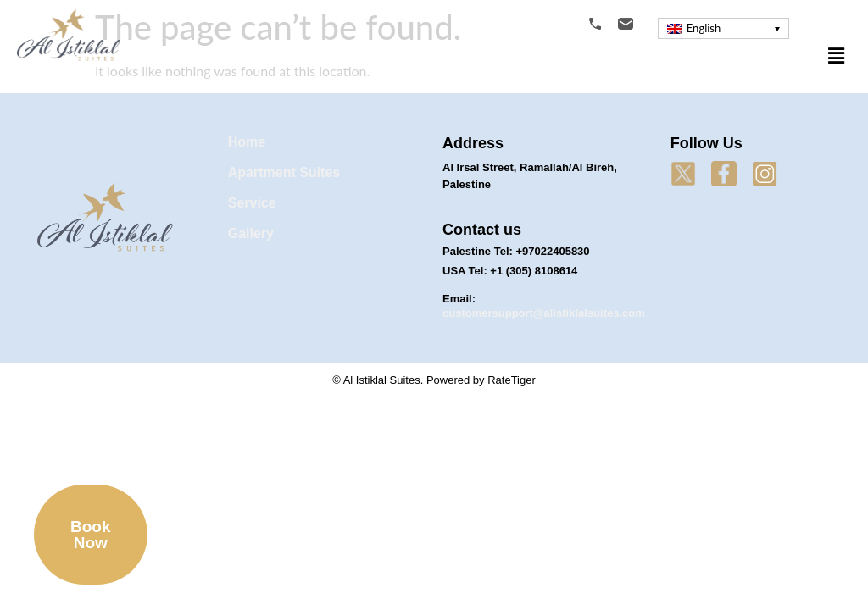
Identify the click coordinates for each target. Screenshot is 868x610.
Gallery (251, 233)
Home (247, 142)
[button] (837, 55)
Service (252, 203)
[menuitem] (723, 28)
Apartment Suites (284, 172)
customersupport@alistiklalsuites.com (544, 313)
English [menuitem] (704, 28)
